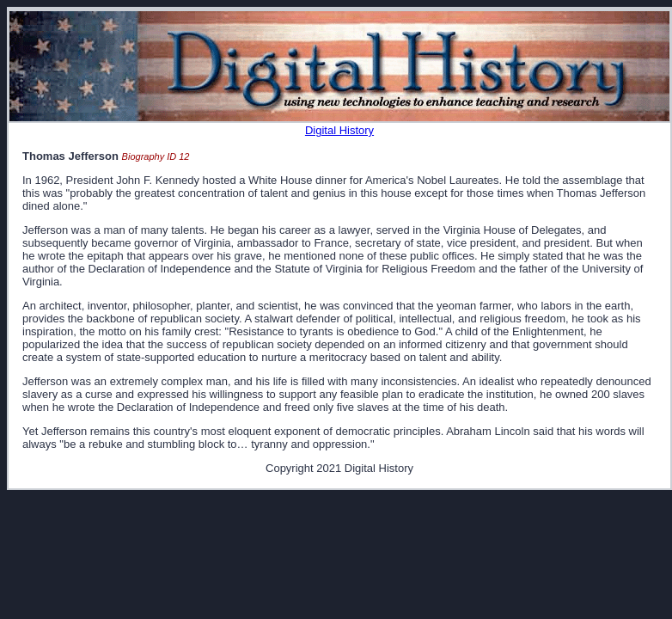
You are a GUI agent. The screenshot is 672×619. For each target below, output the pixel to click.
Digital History (339, 130)
